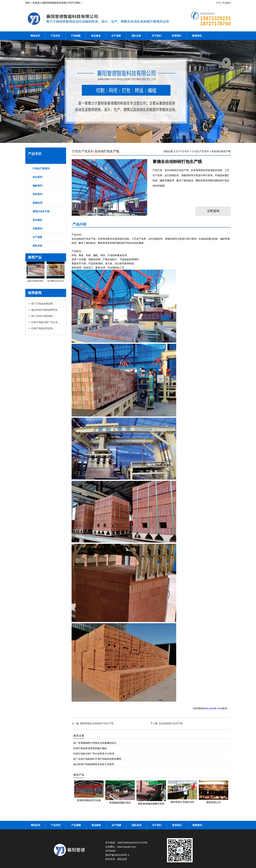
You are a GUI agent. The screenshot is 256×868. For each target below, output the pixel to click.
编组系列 (38, 186)
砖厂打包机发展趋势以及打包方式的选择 (43, 304)
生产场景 (116, 36)
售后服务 (96, 36)
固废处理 (38, 203)
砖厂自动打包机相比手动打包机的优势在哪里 (43, 316)
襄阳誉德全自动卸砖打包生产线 (97, 723)
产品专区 (55, 36)
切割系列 (38, 228)
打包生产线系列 (41, 168)
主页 (176, 151)
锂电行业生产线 (41, 211)
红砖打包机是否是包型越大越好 (43, 328)
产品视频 (76, 36)
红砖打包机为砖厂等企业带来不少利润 (47, 322)
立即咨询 (213, 211)
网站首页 (35, 36)
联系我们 (177, 36)
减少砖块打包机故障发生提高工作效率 (47, 310)
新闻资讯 (197, 36)
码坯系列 (38, 194)
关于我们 (157, 36)
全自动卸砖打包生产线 (171, 723)
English (227, 3)
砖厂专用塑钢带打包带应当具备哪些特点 (95, 743)
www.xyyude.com (213, 708)
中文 (218, 3)
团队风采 (136, 36)
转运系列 (38, 177)
